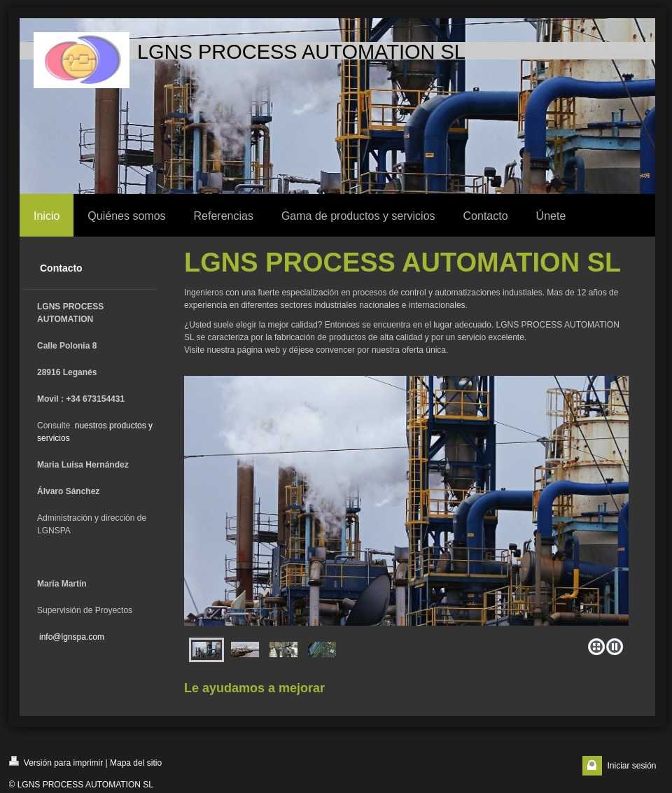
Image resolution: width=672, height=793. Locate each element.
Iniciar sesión (631, 766)
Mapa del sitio (136, 763)
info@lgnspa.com (72, 637)
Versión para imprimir (56, 762)
